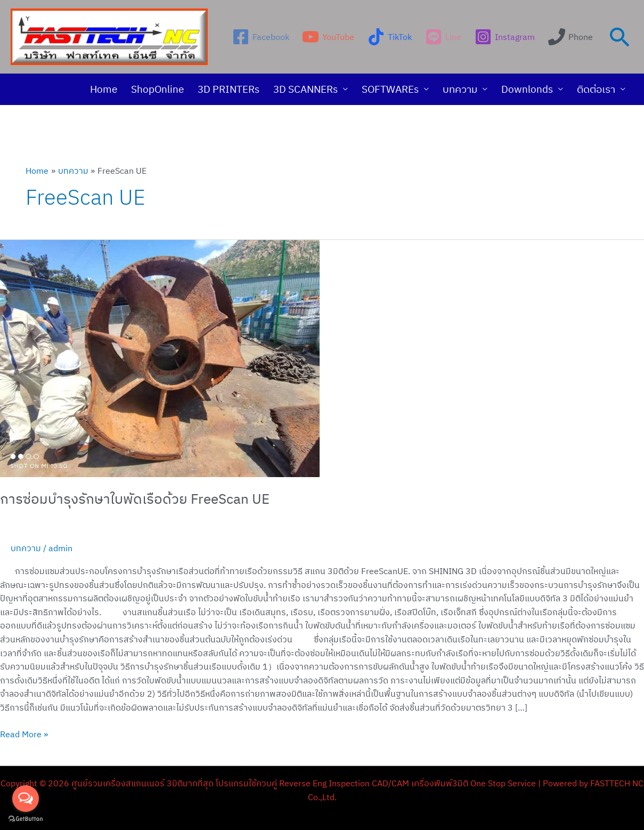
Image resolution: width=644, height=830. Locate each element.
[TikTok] (390, 37)
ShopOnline (157, 89)
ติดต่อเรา (596, 89)
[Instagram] (504, 37)
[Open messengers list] (26, 799)
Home (104, 89)
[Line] (443, 37)
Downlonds (527, 89)
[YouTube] (328, 37)
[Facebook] (260, 37)
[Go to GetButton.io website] (26, 819)
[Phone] (570, 37)
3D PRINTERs (229, 89)
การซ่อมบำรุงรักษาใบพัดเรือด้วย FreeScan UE (135, 498)
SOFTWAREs (390, 89)
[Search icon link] (620, 37)
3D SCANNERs (305, 89)
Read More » (24, 734)
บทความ (460, 89)
